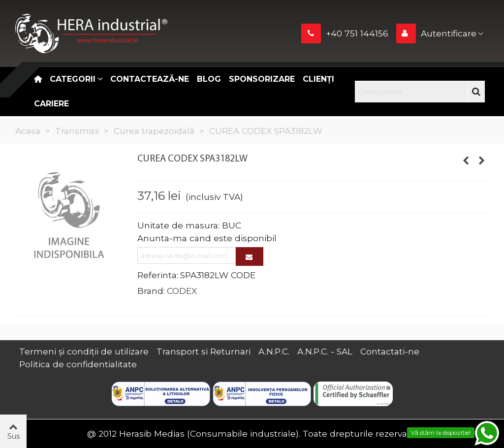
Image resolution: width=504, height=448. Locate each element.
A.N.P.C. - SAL (325, 351)
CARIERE (51, 104)
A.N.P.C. (274, 351)
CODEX (182, 291)
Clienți (318, 79)
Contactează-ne (150, 79)
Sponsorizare (262, 79)
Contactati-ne (390, 351)
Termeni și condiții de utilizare (84, 351)
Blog (209, 79)
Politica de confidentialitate (78, 364)
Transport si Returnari (204, 351)
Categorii (73, 79)
